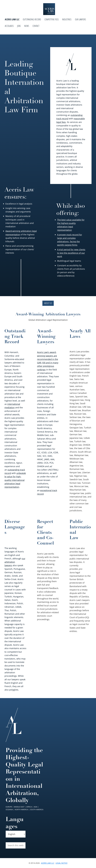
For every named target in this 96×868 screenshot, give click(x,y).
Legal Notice (62, 863)
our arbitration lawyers (15, 562)
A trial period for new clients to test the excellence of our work (71, 253)
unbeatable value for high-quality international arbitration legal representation (15, 480)
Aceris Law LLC (48, 863)
